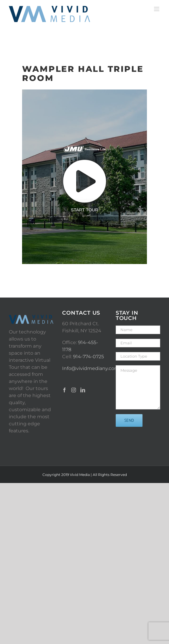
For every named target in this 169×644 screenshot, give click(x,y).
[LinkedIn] (83, 390)
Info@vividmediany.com (91, 368)
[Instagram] (74, 390)
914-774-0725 (88, 357)
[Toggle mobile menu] (157, 9)
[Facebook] (64, 390)
